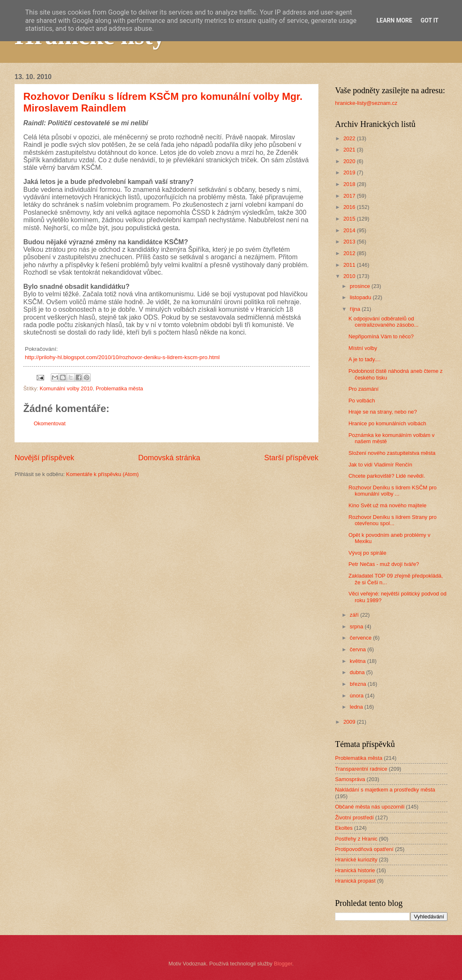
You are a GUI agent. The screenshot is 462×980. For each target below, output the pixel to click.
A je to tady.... (364, 359)
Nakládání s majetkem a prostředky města (385, 790)
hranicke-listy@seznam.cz (366, 103)
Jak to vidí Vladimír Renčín (380, 465)
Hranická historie (355, 870)
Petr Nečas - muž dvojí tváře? (384, 564)
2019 (350, 172)
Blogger (283, 964)
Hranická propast (355, 881)
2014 (350, 230)
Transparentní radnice (361, 769)
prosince (360, 286)
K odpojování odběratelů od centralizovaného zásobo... (383, 322)
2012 (350, 253)
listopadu (361, 297)
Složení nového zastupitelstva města (392, 453)
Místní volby (363, 348)
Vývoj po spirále (367, 553)
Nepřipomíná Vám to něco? (381, 336)
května (358, 661)
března (359, 684)
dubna (358, 672)
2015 (350, 219)
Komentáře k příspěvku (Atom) (103, 474)
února (357, 696)
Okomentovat (50, 423)
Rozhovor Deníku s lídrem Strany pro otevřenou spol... (392, 520)
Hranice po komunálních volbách (387, 423)
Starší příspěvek (291, 458)
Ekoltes (344, 828)
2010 (350, 276)
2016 (350, 207)
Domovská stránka (169, 458)
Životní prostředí (354, 817)
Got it (429, 20)
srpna (357, 626)
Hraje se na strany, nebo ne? (383, 412)
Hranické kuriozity (356, 860)
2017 (350, 196)
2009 (350, 722)
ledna (357, 707)
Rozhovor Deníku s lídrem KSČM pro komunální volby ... (392, 491)
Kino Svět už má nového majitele (387, 505)
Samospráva (350, 779)
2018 (350, 184)
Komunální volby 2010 (66, 388)
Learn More (394, 20)
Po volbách (362, 401)
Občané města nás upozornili (370, 807)
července (361, 638)
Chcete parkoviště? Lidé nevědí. (387, 476)
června (358, 649)
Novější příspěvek (44, 458)
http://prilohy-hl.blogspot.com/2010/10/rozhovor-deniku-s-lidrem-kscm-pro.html (122, 357)
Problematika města (119, 388)
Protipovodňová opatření (364, 849)
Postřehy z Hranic (356, 839)
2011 (350, 265)
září (355, 615)
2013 (350, 242)
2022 (350, 138)
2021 (350, 150)
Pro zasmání (363, 389)
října (356, 309)
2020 (350, 161)
